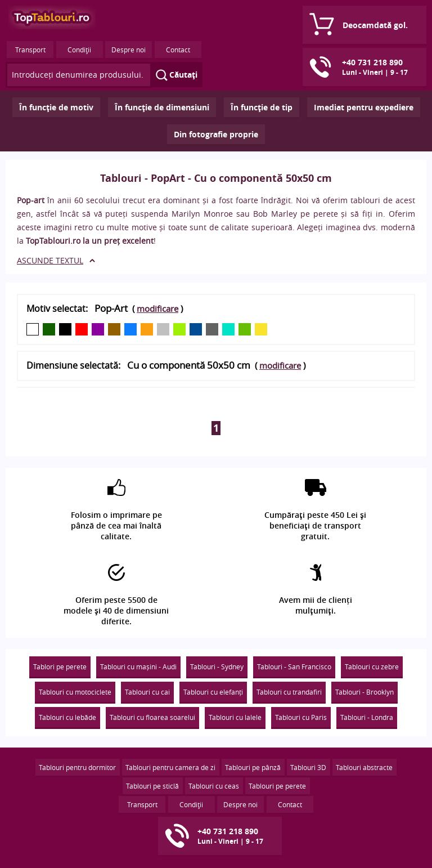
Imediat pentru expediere (364, 107)
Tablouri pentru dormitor (77, 767)
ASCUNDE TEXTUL (50, 260)
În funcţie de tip (262, 107)
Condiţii (79, 50)
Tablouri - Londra (367, 717)
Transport (30, 50)
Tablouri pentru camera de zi (170, 767)
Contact (178, 50)
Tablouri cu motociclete (75, 692)
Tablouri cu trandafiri (289, 692)
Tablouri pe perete (277, 786)
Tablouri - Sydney (217, 666)
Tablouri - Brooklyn (364, 692)
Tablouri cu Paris (301, 717)
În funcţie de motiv (56, 107)
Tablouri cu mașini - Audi (138, 666)
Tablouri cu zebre (372, 666)
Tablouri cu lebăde (67, 717)
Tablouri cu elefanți (213, 692)
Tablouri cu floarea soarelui (152, 717)
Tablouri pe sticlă (152, 786)
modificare (157, 308)
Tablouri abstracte (364, 767)
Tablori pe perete (60, 666)
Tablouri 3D (308, 767)
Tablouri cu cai (147, 692)
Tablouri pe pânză (253, 767)
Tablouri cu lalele (235, 717)
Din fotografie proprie (216, 134)
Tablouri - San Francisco (294, 666)
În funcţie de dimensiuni (162, 107)
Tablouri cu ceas (214, 786)
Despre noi (129, 50)
